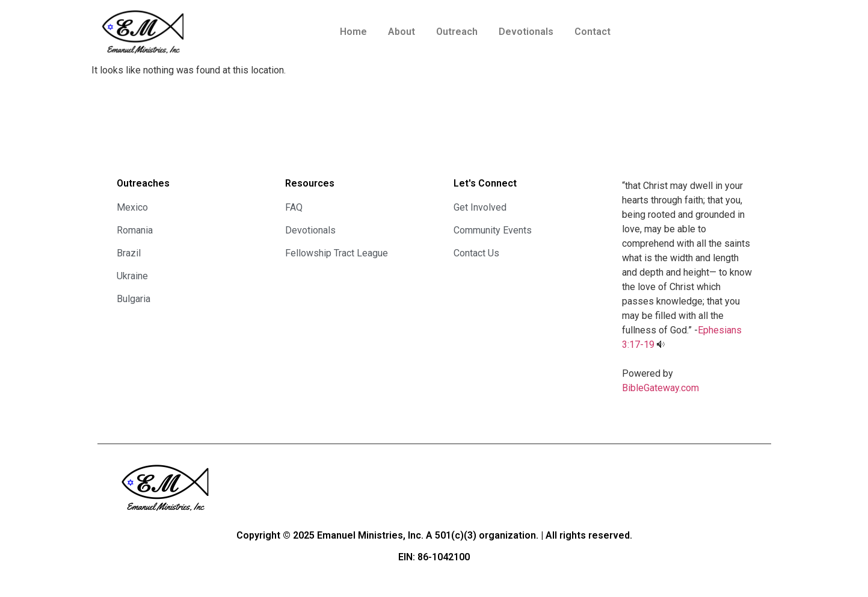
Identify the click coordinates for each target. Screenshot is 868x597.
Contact (593, 32)
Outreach (457, 32)
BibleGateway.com (660, 388)
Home (353, 32)
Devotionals (526, 32)
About (402, 32)
